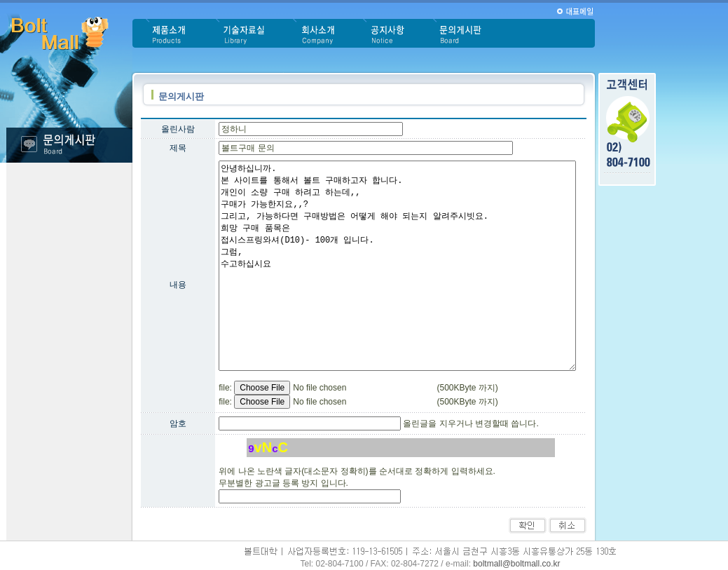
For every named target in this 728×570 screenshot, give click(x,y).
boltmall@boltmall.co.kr (516, 564)
